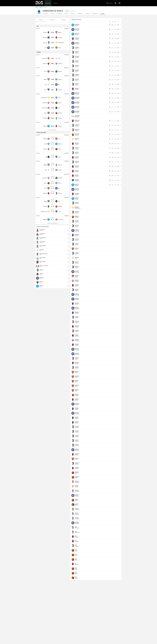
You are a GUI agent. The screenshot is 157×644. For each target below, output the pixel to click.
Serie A (42, 7)
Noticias (55, 3)
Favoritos (110, 3)
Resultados (48, 3)
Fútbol (38, 7)
